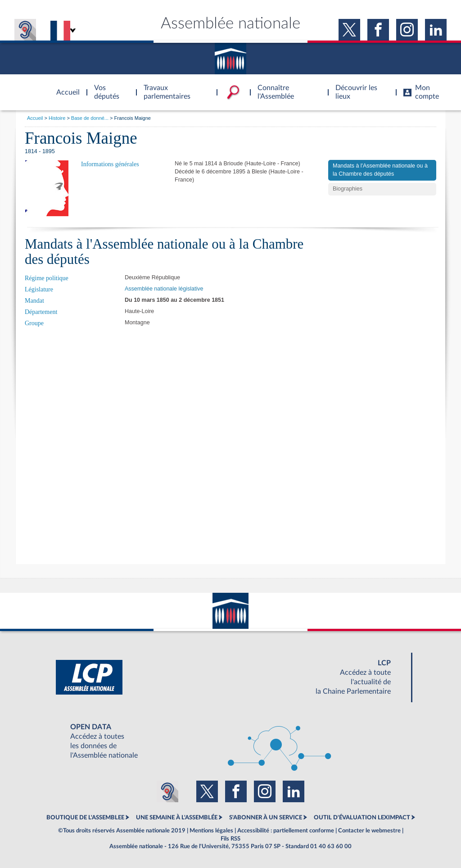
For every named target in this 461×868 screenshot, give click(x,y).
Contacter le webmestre (369, 831)
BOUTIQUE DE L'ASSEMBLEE (85, 818)
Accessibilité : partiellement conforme (286, 831)
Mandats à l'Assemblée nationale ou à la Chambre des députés (380, 170)
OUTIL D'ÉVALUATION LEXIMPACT (362, 818)
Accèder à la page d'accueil (65, 87)
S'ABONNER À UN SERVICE (266, 818)
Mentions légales (211, 831)
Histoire (57, 118)
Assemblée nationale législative (164, 289)
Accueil (35, 118)
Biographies (348, 189)
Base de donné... (90, 118)
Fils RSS (230, 839)
